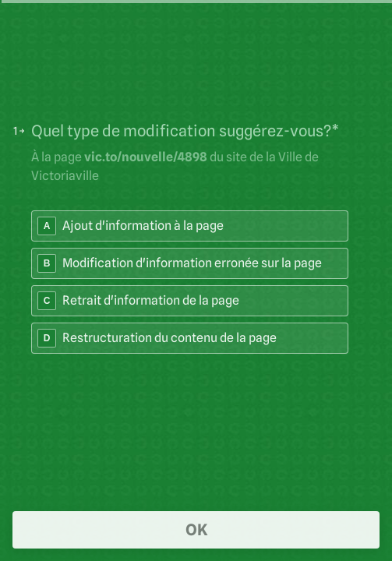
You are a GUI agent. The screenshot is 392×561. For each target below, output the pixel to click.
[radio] (190, 226)
